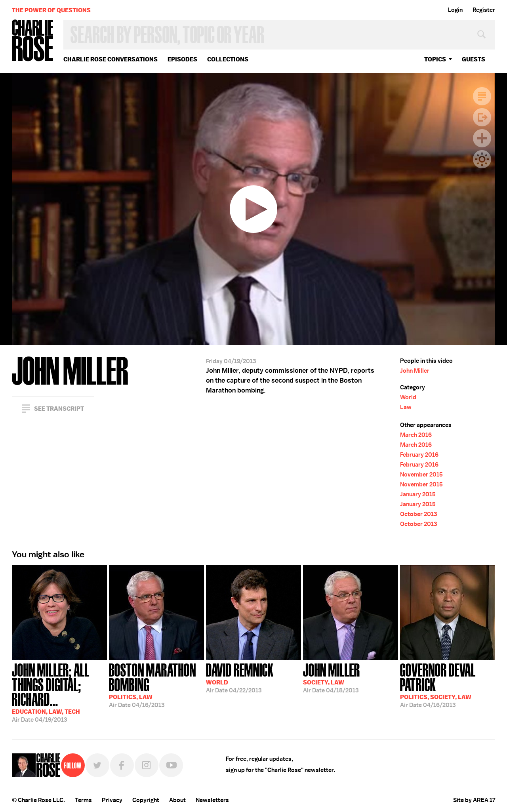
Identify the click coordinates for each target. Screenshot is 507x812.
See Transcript (59, 409)
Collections (228, 59)
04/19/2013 (59, 692)
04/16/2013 (156, 685)
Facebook (122, 765)
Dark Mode (482, 159)
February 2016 (419, 455)
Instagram (147, 765)
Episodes (182, 59)
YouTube (171, 765)
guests (474, 59)
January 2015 (418, 494)
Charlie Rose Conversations (111, 59)
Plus (482, 138)
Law (406, 407)
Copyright (146, 800)
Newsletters (212, 800)
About (177, 800)
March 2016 (416, 435)
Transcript (482, 96)
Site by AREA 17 (474, 800)
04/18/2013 (332, 677)
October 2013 (418, 514)
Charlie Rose (33, 41)
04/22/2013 (240, 677)
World (408, 397)
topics (435, 59)
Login (455, 10)
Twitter (97, 765)
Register (484, 10)
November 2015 (421, 475)
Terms (83, 800)
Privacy (112, 800)
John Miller (415, 371)
